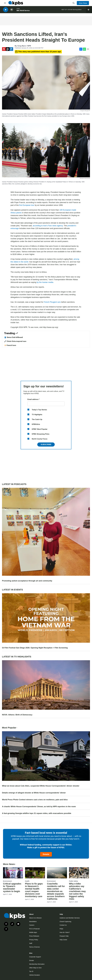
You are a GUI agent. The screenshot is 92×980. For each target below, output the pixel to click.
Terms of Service (34, 947)
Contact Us (63, 925)
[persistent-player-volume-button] (12, 10)
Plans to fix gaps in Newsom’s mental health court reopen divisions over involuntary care (34, 890)
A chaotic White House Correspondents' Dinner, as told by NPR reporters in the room (39, 807)
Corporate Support (35, 957)
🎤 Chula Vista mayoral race (15, 341)
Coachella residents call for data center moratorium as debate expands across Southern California (56, 891)
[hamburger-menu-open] (5, 3)
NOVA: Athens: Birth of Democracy (17, 715)
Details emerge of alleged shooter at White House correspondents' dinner (34, 793)
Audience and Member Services (70, 918)
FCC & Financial (34, 929)
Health (27, 881)
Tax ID (31, 971)
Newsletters (33, 922)
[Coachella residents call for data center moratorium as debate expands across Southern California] (57, 873)
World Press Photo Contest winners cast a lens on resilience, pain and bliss (35, 800)
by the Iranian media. (45, 282)
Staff (31, 943)
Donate (46, 854)
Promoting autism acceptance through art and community (27, 581)
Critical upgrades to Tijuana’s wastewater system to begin (12, 887)
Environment (7, 881)
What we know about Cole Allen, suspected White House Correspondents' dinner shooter (41, 786)
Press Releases (34, 936)
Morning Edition (77, 10)
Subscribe (46, 445)
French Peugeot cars (52, 302)
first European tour (27, 205)
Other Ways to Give (35, 968)
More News (10, 864)
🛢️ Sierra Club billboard (13, 337)
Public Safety (73, 881)
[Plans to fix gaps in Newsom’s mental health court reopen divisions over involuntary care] (35, 873)
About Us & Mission (35, 918)
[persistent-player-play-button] (6, 10)
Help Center (63, 940)
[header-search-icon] (74, 3)
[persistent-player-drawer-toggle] (89, 10)
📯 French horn (10, 345)
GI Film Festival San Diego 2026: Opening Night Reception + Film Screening (35, 648)
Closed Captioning (65, 922)
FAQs (61, 929)
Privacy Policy (34, 940)
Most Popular (10, 728)
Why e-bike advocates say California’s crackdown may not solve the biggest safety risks (77, 891)
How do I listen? (65, 932)
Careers (32, 925)
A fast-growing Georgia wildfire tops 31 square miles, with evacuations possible (37, 813)
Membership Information (37, 964)
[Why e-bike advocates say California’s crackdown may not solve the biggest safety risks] (79, 873)
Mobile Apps (33, 932)
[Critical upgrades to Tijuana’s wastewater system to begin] (13, 873)
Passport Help (64, 936)
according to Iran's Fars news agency (48, 226)
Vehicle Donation (34, 975)
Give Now (83, 3)
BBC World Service (23, 11)
